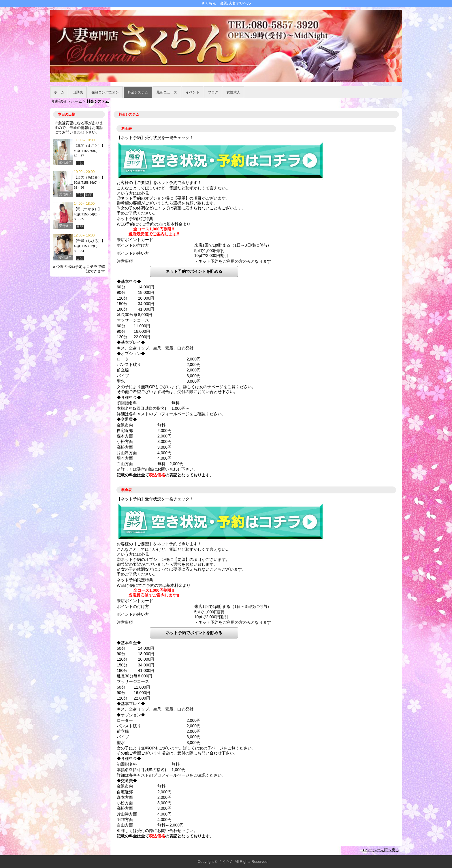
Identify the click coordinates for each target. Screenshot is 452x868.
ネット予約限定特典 (135, 219)
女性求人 (233, 92)
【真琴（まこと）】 (89, 146)
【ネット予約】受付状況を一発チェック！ (155, 138)
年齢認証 (59, 101)
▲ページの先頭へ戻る (380, 850)
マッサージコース (133, 320)
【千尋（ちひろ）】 (89, 241)
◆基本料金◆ (129, 281)
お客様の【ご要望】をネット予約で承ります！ (159, 183)
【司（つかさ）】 (88, 209)
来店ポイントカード (135, 240)
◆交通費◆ (127, 419)
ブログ (213, 92)
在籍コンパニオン (105, 92)
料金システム (138, 92)
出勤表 (78, 92)
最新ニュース (167, 92)
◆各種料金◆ (129, 397)
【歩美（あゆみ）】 (89, 177)
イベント (193, 92)
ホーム (59, 92)
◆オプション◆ (131, 354)
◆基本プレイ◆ (131, 342)
